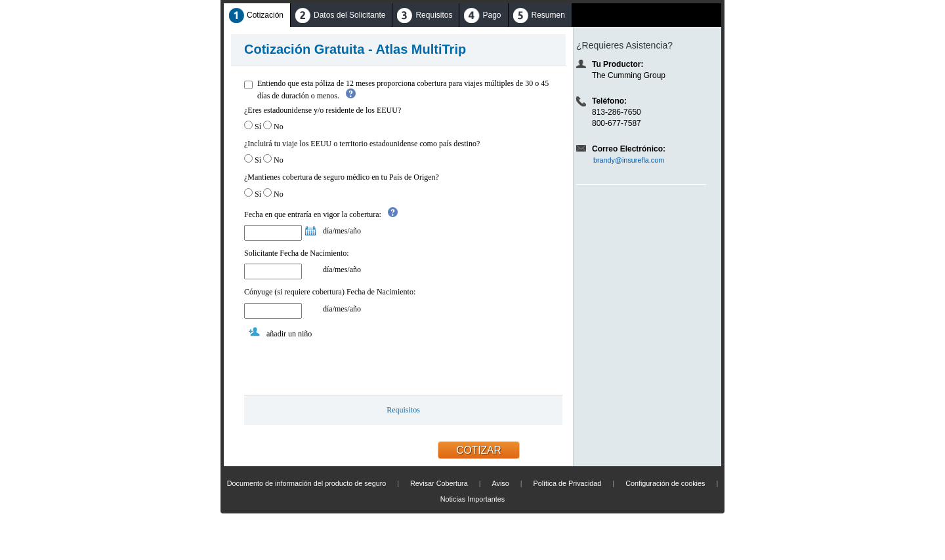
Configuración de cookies (665, 483)
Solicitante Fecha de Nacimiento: (297, 253)
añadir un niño (289, 334)
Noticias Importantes (472, 499)
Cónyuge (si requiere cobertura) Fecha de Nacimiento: (330, 292)
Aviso (500, 483)
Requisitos (403, 410)
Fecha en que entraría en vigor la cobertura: (313, 214)
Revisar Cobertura (439, 483)
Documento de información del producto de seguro (306, 483)
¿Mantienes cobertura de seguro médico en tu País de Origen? (342, 177)
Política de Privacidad (568, 483)
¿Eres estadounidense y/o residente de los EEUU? (323, 110)
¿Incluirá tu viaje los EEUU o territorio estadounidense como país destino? (362, 144)
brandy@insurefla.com (629, 160)
